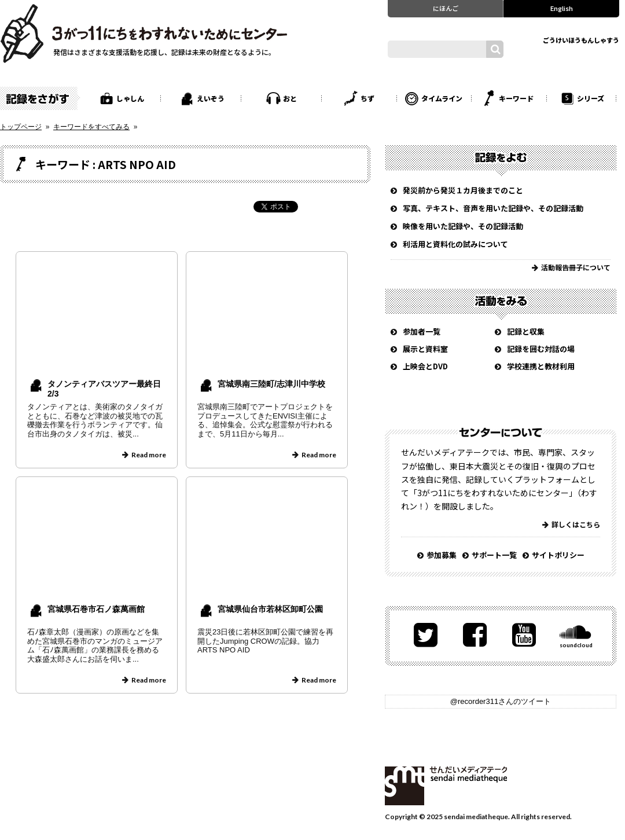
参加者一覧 (422, 331)
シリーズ (591, 98)
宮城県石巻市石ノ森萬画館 (96, 609)
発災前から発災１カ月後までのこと (463, 190)
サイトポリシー (558, 555)
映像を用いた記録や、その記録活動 (463, 226)
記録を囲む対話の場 (541, 349)
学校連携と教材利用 (541, 366)
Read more (149, 455)
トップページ (21, 127)
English (562, 8)
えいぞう (211, 98)
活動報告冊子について (576, 267)
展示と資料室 (425, 349)
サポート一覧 (494, 555)
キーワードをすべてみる (91, 127)
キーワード (516, 98)
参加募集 (442, 555)
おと (290, 98)
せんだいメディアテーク (446, 786)
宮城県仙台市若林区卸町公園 (270, 609)
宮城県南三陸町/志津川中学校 (271, 384)
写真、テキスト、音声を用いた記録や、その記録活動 (493, 208)
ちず (367, 98)
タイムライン (442, 98)
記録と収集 (526, 331)
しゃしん (130, 98)
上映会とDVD (425, 366)
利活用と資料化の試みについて (455, 244)
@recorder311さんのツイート (501, 701)
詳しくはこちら (576, 524)
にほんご (446, 8)
